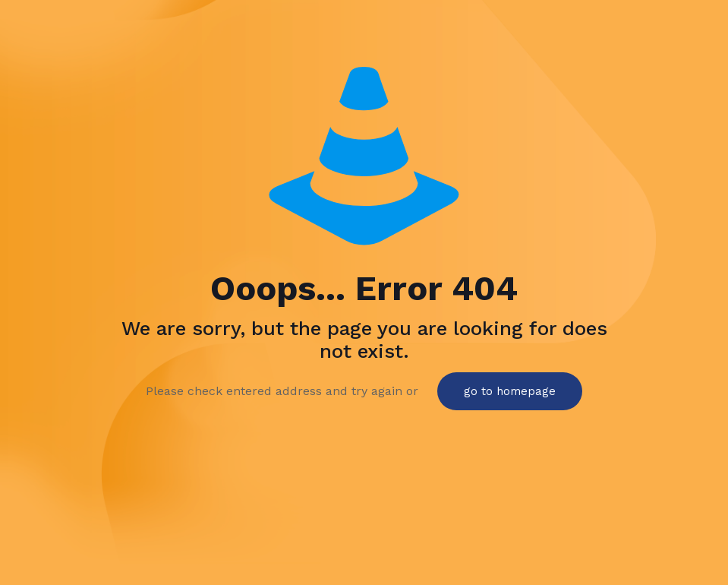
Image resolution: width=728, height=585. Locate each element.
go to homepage (510, 391)
